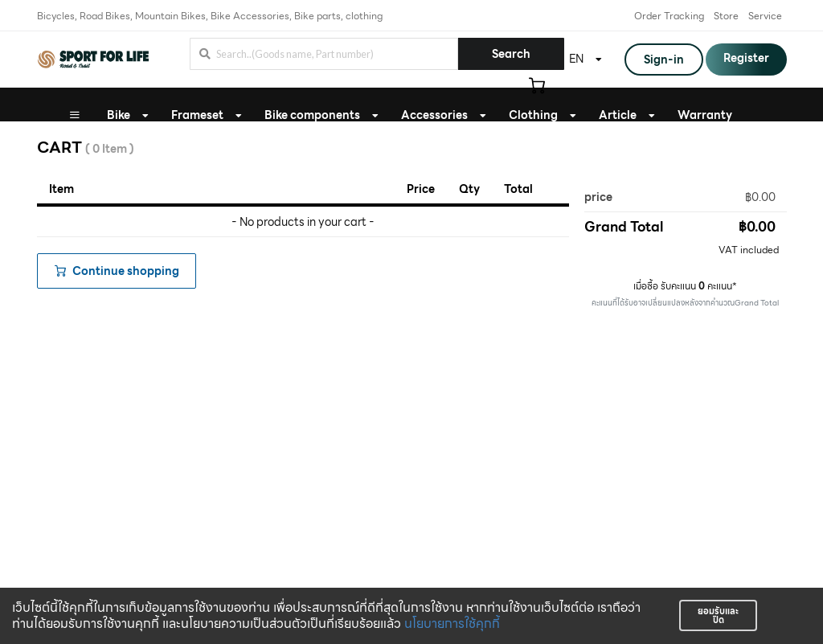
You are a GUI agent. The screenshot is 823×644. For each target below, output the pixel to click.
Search (511, 54)
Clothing (533, 115)
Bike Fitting (406, 149)
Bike (119, 115)
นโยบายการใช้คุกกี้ (452, 623)
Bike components (312, 115)
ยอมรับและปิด (718, 615)
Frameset (197, 115)
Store (726, 16)
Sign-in (664, 59)
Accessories (434, 115)
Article (618, 115)
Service (765, 16)
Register (746, 58)
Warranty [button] (705, 115)
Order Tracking (669, 16)
